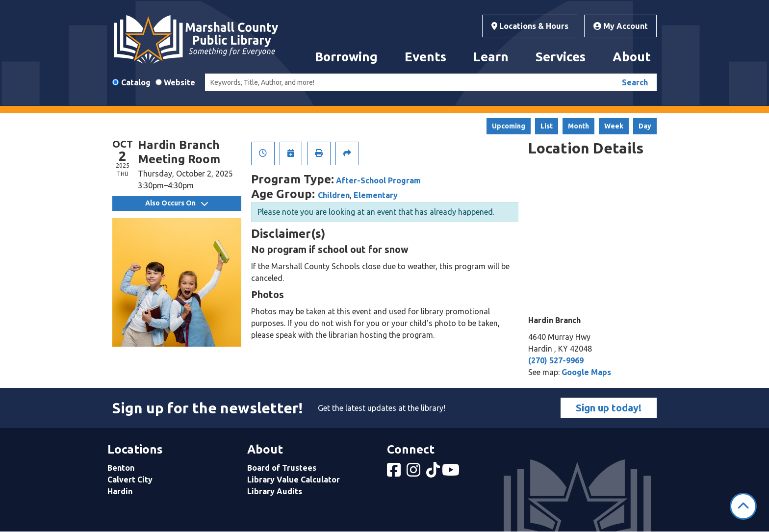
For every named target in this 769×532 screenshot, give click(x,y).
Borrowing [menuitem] (346, 57)
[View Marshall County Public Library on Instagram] (414, 473)
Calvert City (130, 480)
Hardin (120, 491)
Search (635, 82)
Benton (121, 468)
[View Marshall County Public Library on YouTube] (452, 473)
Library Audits (275, 491)
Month (578, 126)
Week (614, 126)
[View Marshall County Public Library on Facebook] (395, 473)
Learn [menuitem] (491, 57)
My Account (621, 26)
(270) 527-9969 (556, 360)
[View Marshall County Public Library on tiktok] (434, 473)
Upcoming (509, 126)
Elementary (376, 195)
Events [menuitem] (425, 57)
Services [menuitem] (561, 57)
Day (645, 126)
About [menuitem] (632, 57)
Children (334, 195)
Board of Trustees (282, 468)
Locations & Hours (530, 26)
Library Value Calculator (294, 480)
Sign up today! (609, 408)
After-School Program (378, 180)
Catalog (136, 82)
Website (179, 82)
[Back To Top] (743, 506)
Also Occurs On (177, 203)
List (547, 126)
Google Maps (586, 372)
